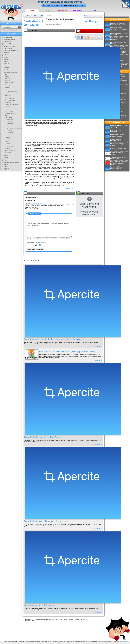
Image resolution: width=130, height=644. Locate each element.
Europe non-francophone (11, 72)
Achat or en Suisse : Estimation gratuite (114, 140)
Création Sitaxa (40, 619)
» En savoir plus (97, 347)
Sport (7, 142)
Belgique (6, 68)
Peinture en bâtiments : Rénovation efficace (115, 168)
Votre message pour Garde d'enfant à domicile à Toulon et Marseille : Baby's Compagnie (49, 225)
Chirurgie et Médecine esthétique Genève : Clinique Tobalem (116, 29)
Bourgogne (8, 85)
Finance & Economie (10, 44)
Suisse (6, 158)
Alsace (7, 76)
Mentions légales (68, 619)
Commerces (9, 120)
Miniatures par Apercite (81, 619)
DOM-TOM (8, 96)
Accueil (27, 16)
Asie (5, 66)
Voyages (6, 169)
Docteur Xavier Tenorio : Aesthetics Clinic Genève (115, 136)
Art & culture (11, 124)
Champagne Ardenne (11, 92)
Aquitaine (8, 78)
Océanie (6, 155)
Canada (6, 70)
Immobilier (9, 135)
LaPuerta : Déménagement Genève (116, 43)
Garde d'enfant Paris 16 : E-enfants (40, 605)
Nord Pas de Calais (10, 113)
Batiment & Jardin (12, 126)
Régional (35, 16)
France (42, 16)
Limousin (7, 107)
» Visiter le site (68, 189)
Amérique (6, 63)
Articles (47, 10)
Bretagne (7, 87)
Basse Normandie (10, 83)
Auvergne (8, 81)
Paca (6, 116)
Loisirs (6, 55)
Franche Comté (9, 98)
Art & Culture (8, 37)
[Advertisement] (33, 39)
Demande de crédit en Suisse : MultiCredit (116, 34)
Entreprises (7, 42)
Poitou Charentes (10, 151)
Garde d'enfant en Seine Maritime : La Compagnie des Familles (67, 352)
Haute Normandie (10, 100)
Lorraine (7, 109)
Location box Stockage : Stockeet (115, 144)
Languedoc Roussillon (11, 105)
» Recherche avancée (10, 30)
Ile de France (9, 102)
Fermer (70, 643)
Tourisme (9, 144)
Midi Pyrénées (9, 111)
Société (6, 164)
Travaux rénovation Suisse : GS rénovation (116, 158)
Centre (7, 89)
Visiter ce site (85, 31)
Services (10, 130)
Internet (6, 53)
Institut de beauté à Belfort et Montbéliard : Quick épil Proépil (116, 163)
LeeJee (48, 619)
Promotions (63, 10)
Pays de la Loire (10, 146)
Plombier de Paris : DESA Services (115, 153)
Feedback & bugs (30, 621)
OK (77, 24)
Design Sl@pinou (57, 619)
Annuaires (9, 117)
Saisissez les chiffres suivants (37, 242)
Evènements (78, 10)
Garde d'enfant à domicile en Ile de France (43, 437)
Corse (7, 94)
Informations (8, 48)
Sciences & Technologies (12, 162)
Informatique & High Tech (14, 128)
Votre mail (30, 217)
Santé (6, 160)
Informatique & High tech (12, 51)
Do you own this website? (54, 24)
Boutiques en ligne (10, 40)
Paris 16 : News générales (116, 148)
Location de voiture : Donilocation (114, 38)
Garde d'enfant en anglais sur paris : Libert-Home (46, 521)
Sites (32, 10)
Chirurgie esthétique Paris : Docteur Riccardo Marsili (116, 24)
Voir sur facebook (37, 203)
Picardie (7, 148)
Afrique (6, 61)
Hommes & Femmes (10, 46)
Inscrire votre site (30, 619)
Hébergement (10, 133)
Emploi (93, 10)
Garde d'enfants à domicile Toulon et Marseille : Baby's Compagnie (53, 339)
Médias (6, 57)
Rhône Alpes (9, 153)
